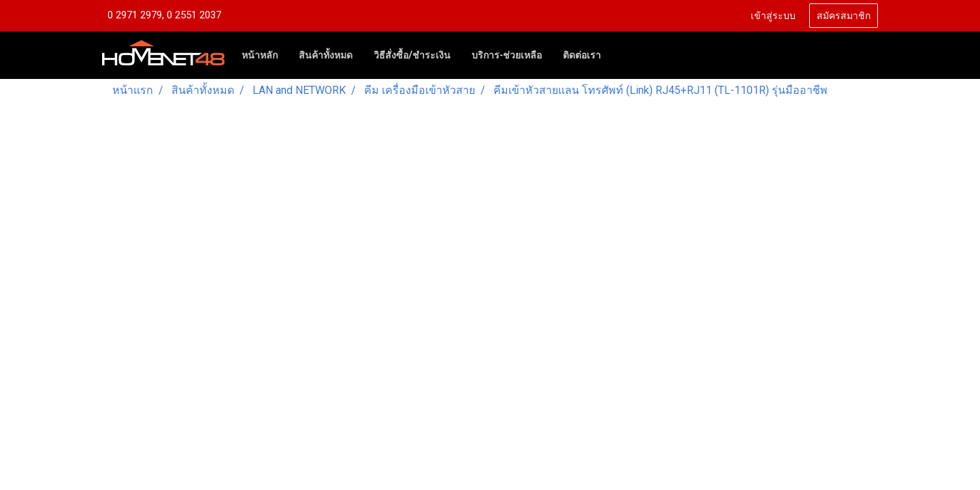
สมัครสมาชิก (844, 16)
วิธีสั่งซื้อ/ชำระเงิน (412, 55)
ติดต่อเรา (582, 55)
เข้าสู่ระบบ (773, 16)
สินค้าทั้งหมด (326, 55)
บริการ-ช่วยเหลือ (507, 55)
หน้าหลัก (260, 55)
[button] (623, 55)
